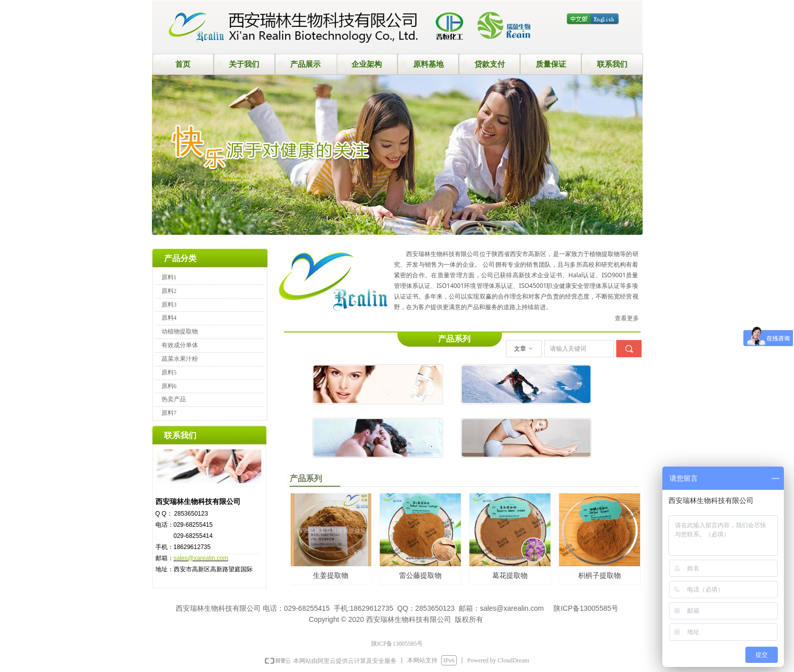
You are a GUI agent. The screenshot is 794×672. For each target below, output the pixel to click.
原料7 (169, 413)
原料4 (169, 318)
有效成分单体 (180, 345)
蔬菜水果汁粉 (180, 359)
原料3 (169, 305)
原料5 (169, 372)
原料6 (169, 386)
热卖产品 (174, 399)
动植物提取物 (180, 331)
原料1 (169, 277)
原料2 (169, 291)
